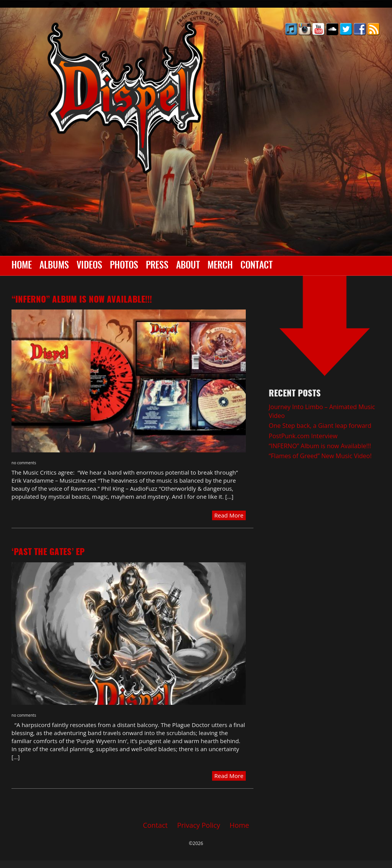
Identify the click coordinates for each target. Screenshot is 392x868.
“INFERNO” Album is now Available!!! (82, 300)
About (188, 266)
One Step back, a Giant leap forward (320, 426)
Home (22, 266)
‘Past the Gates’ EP (48, 552)
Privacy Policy (199, 825)
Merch (220, 266)
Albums (54, 266)
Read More (229, 515)
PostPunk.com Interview (303, 436)
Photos (124, 266)
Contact (256, 266)
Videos (89, 266)
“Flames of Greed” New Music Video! (320, 456)
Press (157, 266)
